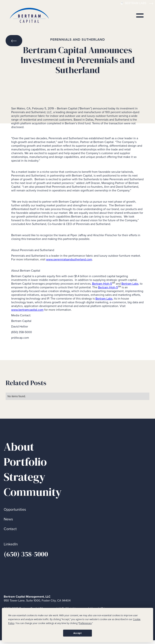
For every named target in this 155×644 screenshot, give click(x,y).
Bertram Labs (130, 284)
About (19, 447)
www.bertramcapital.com (27, 310)
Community (33, 492)
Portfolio (25, 462)
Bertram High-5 (102, 284)
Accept (77, 633)
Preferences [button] (85, 623)
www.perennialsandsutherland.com (69, 259)
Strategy (25, 477)
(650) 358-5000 (26, 554)
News (8, 519)
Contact (10, 529)
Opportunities (15, 510)
